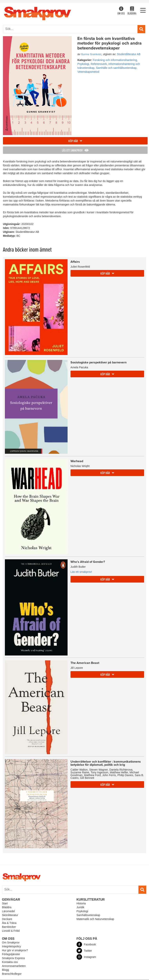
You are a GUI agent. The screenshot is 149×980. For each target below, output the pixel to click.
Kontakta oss (10, 962)
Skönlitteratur (10, 915)
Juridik (80, 907)
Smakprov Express (13, 958)
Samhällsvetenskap (88, 915)
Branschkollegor (12, 974)
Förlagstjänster (11, 954)
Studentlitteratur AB (129, 54)
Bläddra (132, 11)
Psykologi (82, 911)
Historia (81, 903)
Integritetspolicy (11, 946)
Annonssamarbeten (14, 966)
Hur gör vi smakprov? (15, 950)
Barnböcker (9, 927)
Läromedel (8, 911)
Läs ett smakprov (75, 151)
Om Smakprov (11, 942)
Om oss (121, 11)
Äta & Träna (9, 923)
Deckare (7, 919)
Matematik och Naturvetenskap (95, 919)
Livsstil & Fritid (11, 931)
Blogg (5, 970)
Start (5, 903)
